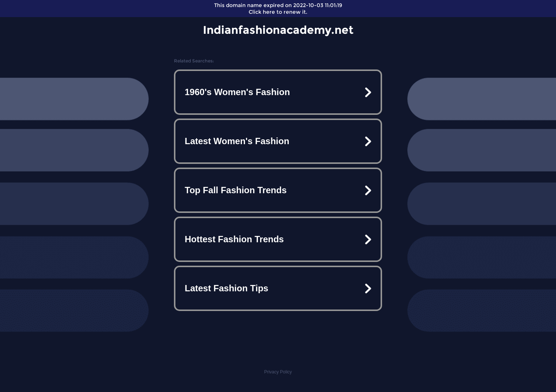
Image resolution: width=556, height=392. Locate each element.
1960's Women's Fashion (237, 92)
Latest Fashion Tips (227, 288)
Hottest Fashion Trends (234, 239)
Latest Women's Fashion (237, 141)
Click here (262, 12)
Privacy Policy (278, 372)
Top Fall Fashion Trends (236, 190)
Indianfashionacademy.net (278, 30)
